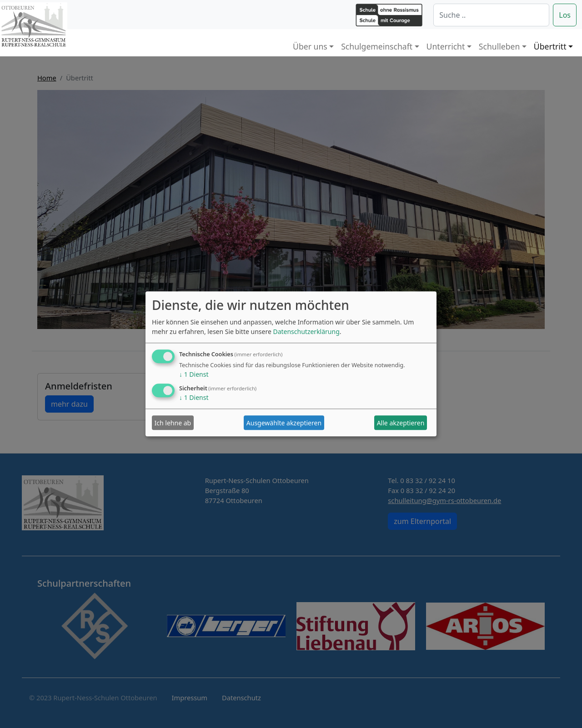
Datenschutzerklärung (306, 332)
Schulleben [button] (499, 46)
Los (565, 15)
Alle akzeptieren (401, 423)
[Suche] (491, 15)
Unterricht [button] (446, 46)
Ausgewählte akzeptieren (284, 423)
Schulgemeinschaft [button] (377, 46)
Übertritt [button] (550, 46)
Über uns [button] (310, 46)
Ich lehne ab (173, 423)
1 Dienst (194, 375)
